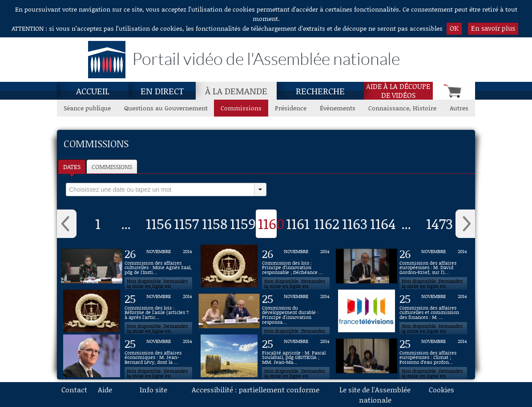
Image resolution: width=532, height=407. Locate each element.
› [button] (465, 224)
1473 (439, 223)
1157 (186, 223)
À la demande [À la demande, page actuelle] (236, 91)
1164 (383, 223)
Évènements (338, 108)
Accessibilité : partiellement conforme (256, 389)
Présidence (291, 108)
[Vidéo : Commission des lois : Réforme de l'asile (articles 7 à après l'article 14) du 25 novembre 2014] (158, 311)
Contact (74, 389)
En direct (162, 91)
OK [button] (454, 28)
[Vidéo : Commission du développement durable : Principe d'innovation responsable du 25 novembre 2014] (296, 311)
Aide (105, 389)
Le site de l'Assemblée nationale (375, 395)
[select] (160, 189)
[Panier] (454, 91)
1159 (243, 223)
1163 (355, 223)
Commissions (112, 167)
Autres (459, 108)
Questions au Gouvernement (166, 108)
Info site (153, 389)
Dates (72, 167)
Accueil (93, 91)
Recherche (320, 91)
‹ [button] (67, 224)
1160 (271, 223)
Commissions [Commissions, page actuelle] (241, 108)
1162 (327, 223)
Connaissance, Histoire (402, 108)
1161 (298, 223)
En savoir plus (493, 28)
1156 (159, 223)
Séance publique (87, 108)
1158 (215, 223)
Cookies (441, 389)
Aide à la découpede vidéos (398, 91)
